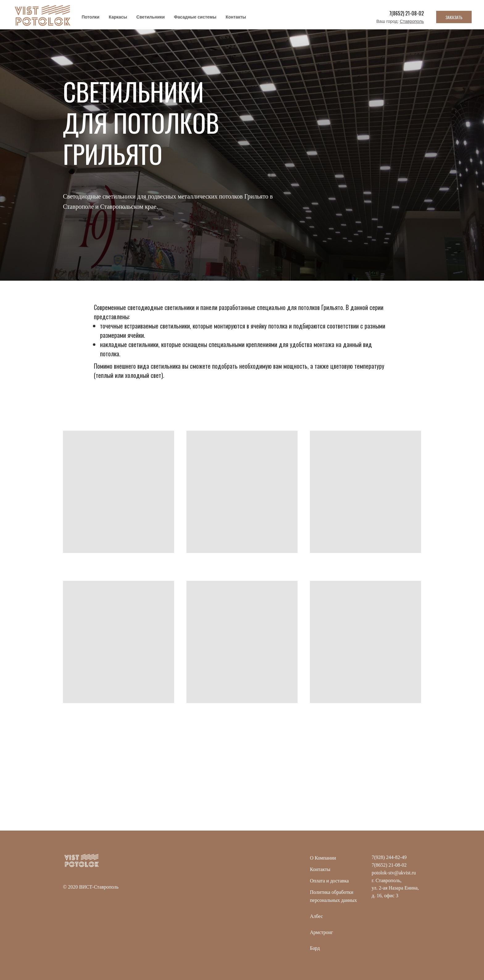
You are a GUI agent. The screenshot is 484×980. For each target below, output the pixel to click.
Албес (316, 916)
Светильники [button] (151, 17)
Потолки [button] (91, 17)
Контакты (236, 17)
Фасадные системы (195, 17)
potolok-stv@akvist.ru (394, 873)
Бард (315, 948)
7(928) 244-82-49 (389, 857)
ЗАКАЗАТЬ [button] (454, 17)
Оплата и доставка (329, 881)
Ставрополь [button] (412, 21)
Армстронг (321, 932)
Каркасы (118, 17)
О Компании (323, 858)
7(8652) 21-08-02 (407, 13)
